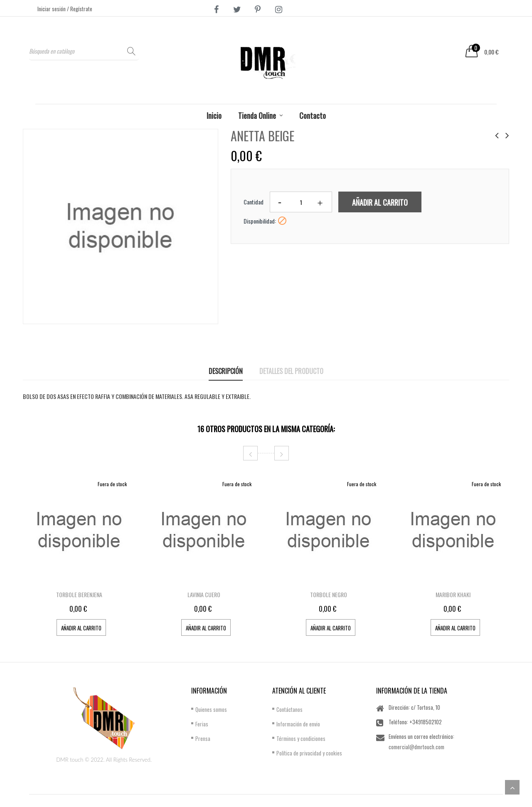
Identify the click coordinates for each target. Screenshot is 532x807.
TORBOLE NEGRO (329, 594)
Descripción (226, 371)
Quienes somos (211, 709)
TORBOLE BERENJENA (79, 594)
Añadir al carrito (380, 202)
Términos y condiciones (301, 738)
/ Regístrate (80, 9)
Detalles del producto (291, 371)
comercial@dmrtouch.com (416, 747)
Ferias (202, 724)
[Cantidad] (301, 202)
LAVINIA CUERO (204, 594)
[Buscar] (84, 51)
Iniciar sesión (52, 9)
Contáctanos (289, 709)
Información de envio (298, 724)
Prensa (203, 738)
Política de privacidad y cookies (309, 753)
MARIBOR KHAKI (453, 594)
